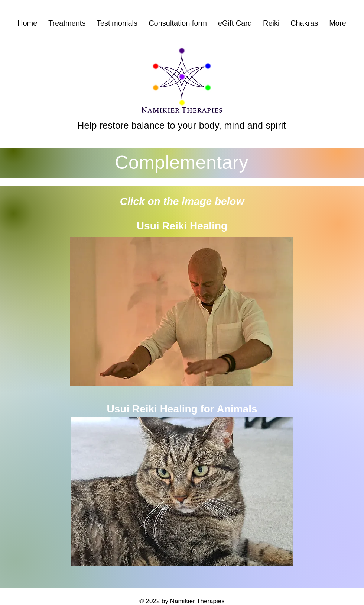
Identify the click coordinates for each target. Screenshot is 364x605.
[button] (67, 23)
